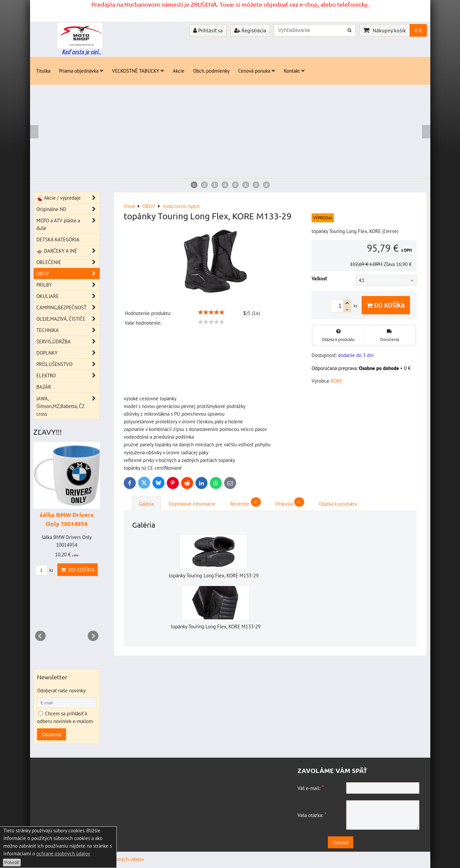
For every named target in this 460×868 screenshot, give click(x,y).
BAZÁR (44, 387)
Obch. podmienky (211, 71)
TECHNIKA (68, 330)
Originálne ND (68, 209)
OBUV (68, 273)
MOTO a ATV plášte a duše (68, 224)
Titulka (43, 71)
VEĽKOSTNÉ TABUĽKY (138, 71)
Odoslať (360, 842)
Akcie (179, 71)
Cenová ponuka (257, 71)
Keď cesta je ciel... (81, 52)
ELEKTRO (68, 375)
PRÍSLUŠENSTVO (68, 364)
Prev (40, 636)
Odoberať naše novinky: (62, 690)
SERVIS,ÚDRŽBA (68, 341)
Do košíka (386, 305)
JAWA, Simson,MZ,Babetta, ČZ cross (68, 406)
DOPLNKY (68, 353)
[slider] (211, 312)
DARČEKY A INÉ (68, 251)
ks (44, 570)
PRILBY (68, 285)
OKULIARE (68, 296)
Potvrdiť (12, 862)
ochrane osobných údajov (63, 853)
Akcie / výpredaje (68, 198)
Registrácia (250, 30)
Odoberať (52, 734)
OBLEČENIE (68, 262)
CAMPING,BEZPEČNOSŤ (68, 307)
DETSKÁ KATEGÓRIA (58, 239)
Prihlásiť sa (208, 30)
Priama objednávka (81, 71)
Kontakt (294, 71)
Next (93, 636)
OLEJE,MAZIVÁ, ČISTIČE (68, 319)
